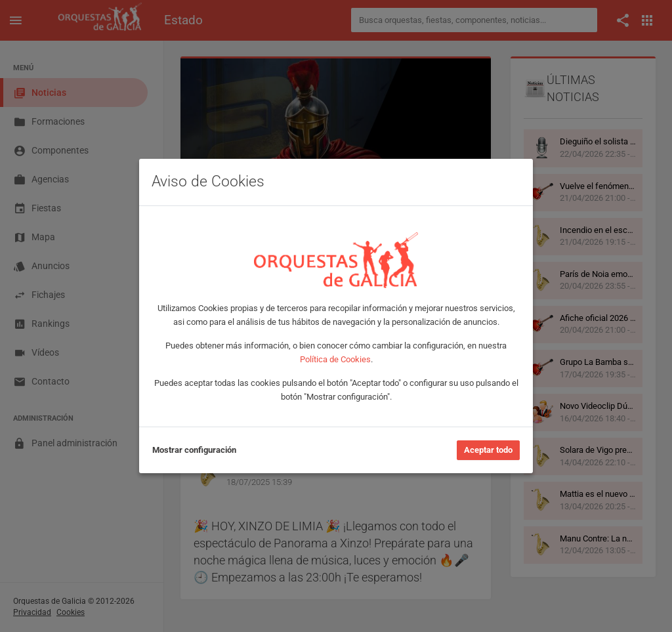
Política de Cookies (335, 359)
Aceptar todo (488, 450)
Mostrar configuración (194, 450)
